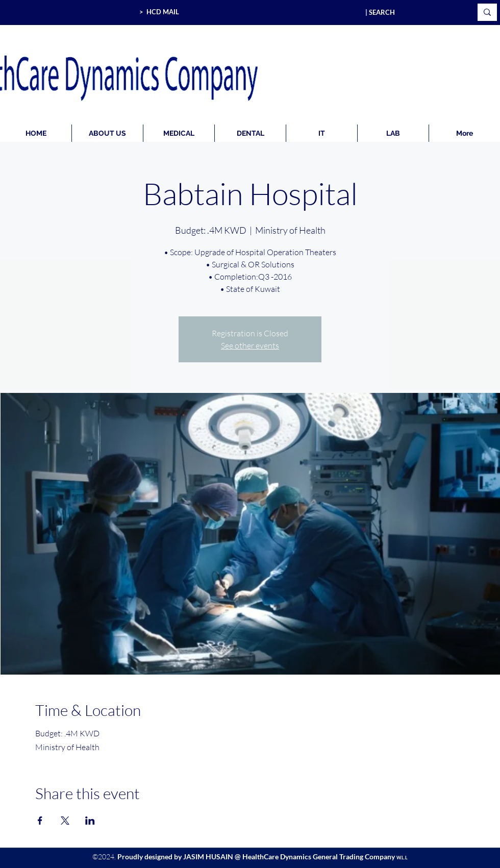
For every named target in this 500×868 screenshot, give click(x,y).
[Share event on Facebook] (40, 821)
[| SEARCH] (411, 12)
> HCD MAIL (159, 12)
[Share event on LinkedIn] (90, 821)
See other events (250, 345)
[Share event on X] (65, 821)
